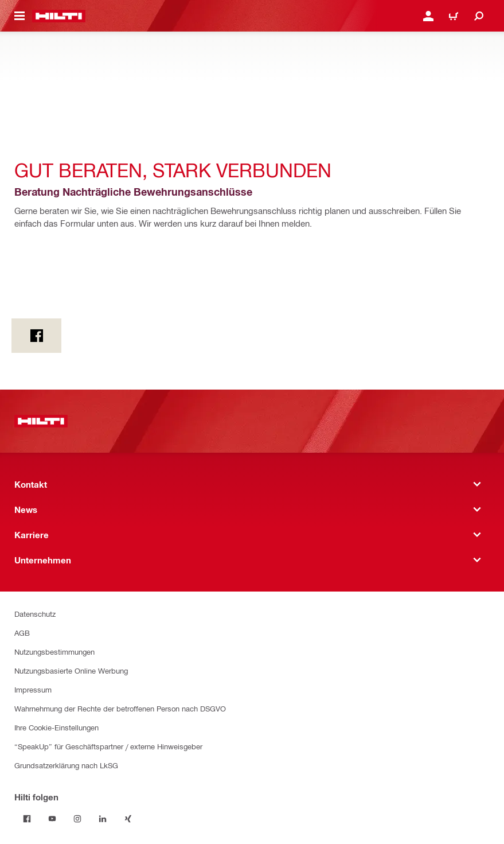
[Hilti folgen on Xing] (128, 819)
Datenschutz (35, 614)
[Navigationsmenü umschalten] (19, 16)
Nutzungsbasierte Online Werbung (71, 670)
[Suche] (479, 16)
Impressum (33, 689)
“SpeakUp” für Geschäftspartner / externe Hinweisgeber (108, 746)
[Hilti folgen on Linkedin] (103, 819)
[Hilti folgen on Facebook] (27, 819)
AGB (22, 633)
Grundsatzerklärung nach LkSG (66, 765)
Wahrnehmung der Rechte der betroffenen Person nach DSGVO (120, 708)
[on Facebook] (36, 336)
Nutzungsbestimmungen (54, 652)
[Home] (59, 16)
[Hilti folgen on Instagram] (77, 819)
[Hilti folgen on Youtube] (52, 819)
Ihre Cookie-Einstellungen (56, 727)
